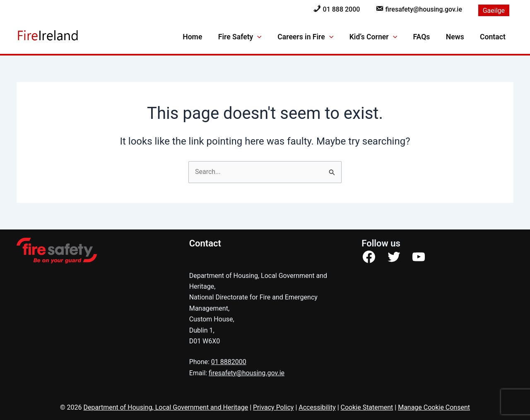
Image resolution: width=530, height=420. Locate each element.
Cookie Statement (367, 407)
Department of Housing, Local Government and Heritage (166, 407)
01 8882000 (229, 362)
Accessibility (317, 407)
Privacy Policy (273, 407)
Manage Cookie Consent (434, 407)
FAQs (425, 37)
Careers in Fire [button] (312, 37)
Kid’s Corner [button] (378, 37)
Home (201, 37)
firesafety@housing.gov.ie (247, 373)
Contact (494, 37)
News (457, 37)
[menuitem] (494, 11)
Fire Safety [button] (247, 37)
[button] (265, 37)
